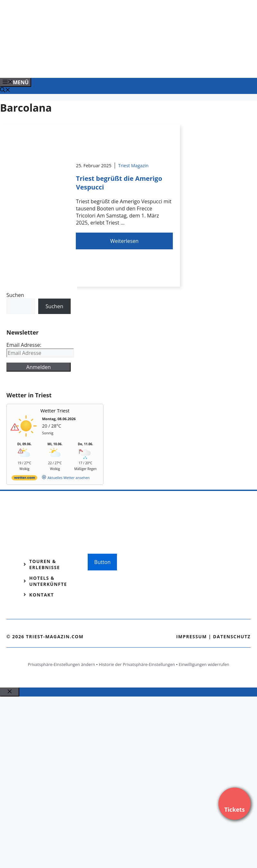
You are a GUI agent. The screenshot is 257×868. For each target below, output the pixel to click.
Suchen (15, 295)
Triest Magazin (133, 166)
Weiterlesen (124, 241)
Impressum (191, 637)
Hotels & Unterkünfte (48, 581)
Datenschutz (232, 637)
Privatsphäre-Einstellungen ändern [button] (61, 664)
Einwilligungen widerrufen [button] (204, 664)
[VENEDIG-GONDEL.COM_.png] (130, 66)
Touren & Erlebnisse (45, 564)
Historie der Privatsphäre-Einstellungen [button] (137, 664)
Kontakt (42, 595)
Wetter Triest (55, 411)
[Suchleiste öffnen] (5, 90)
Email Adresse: (24, 345)
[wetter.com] (24, 479)
